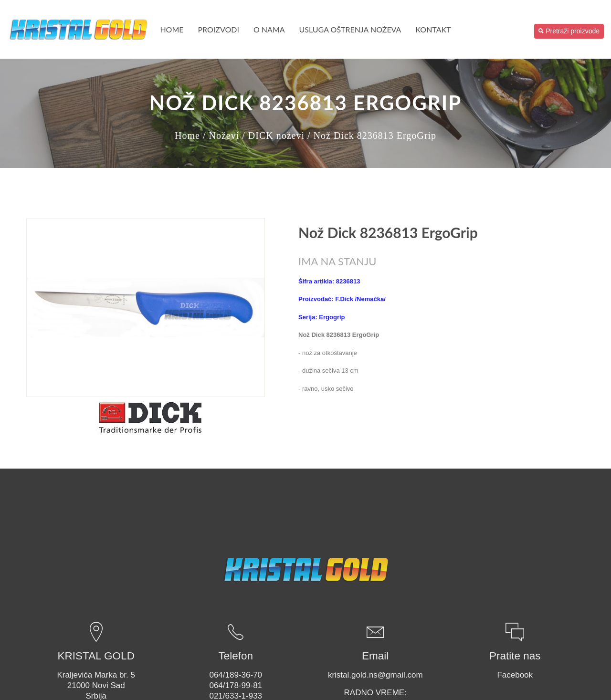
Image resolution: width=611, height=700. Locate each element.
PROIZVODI (219, 29)
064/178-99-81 (236, 685)
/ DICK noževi (273, 136)
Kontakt (433, 29)
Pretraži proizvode (569, 31)
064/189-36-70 (236, 675)
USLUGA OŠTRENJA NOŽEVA (350, 29)
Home (172, 29)
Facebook (515, 675)
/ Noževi (221, 136)
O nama (269, 29)
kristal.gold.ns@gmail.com (375, 675)
